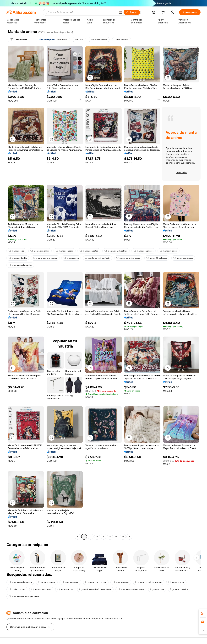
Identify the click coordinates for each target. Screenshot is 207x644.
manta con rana (65, 251)
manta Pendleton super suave (24, 596)
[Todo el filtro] (19, 40)
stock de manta (47, 582)
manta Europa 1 (70, 582)
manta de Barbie (18, 258)
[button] (120, 12)
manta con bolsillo (41, 589)
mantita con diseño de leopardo (95, 589)
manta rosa (157, 589)
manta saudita (121, 582)
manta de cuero (169, 251)
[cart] (163, 13)
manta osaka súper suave (131, 589)
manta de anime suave (128, 258)
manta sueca (71, 258)
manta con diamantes (20, 265)
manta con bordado (96, 582)
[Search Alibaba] (81, 12)
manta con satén (89, 251)
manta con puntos (144, 251)
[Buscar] (132, 12)
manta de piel (65, 589)
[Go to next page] (129, 537)
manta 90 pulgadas (157, 258)
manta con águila (40, 251)
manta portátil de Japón (98, 258)
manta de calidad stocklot (149, 582)
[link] (203, 613)
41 (123, 537)
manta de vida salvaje (116, 251)
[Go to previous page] (78, 537)
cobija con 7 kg (17, 589)
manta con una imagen (45, 258)
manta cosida (16, 251)
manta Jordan (176, 582)
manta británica (179, 589)
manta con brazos (183, 258)
